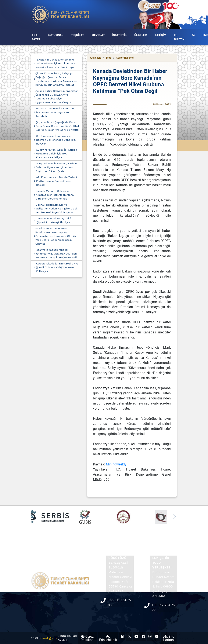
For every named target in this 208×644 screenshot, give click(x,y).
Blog (109, 58)
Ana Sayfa (96, 58)
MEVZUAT (98, 35)
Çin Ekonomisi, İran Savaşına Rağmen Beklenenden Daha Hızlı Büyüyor (56, 140)
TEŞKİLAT (77, 35)
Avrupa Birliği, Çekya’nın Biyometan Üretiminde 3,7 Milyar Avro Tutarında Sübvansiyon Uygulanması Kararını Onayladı (57, 97)
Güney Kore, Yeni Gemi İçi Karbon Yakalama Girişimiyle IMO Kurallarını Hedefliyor (56, 154)
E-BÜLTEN (179, 37)
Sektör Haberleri (125, 58)
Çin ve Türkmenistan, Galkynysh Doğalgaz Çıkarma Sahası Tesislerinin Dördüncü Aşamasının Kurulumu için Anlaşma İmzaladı (56, 79)
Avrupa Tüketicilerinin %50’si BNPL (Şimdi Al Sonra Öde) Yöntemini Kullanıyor (57, 267)
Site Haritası (169, 638)
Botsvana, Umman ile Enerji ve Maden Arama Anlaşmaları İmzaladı (55, 112)
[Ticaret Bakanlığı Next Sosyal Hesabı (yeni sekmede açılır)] (122, 636)
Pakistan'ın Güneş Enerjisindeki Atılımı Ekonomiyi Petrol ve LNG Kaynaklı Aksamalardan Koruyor (55, 63)
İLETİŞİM (160, 35)
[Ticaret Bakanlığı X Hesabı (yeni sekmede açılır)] (129, 636)
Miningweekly (116, 464)
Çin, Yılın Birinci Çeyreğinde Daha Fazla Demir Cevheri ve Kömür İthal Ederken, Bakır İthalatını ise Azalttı (57, 126)
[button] (174, 517)
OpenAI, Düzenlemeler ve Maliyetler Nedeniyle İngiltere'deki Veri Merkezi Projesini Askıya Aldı (57, 209)
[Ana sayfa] (60, 14)
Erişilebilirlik (108, 638)
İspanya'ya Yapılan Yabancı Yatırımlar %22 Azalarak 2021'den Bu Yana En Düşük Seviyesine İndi (56, 254)
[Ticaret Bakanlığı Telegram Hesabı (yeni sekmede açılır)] (157, 636)
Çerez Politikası (87, 638)
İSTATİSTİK (119, 35)
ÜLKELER (141, 35)
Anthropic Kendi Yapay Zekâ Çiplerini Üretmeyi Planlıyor (54, 220)
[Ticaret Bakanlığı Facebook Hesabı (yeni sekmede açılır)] (143, 636)
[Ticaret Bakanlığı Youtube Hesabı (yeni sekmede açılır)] (136, 636)
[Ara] (193, 35)
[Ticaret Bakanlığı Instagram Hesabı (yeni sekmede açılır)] (150, 636)
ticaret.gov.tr (48, 638)
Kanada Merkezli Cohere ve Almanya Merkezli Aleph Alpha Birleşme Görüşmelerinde (55, 195)
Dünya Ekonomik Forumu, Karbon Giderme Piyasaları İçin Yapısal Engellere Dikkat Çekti (56, 167)
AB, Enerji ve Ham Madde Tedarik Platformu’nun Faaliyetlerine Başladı (57, 181)
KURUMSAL (56, 35)
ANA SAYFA (36, 37)
